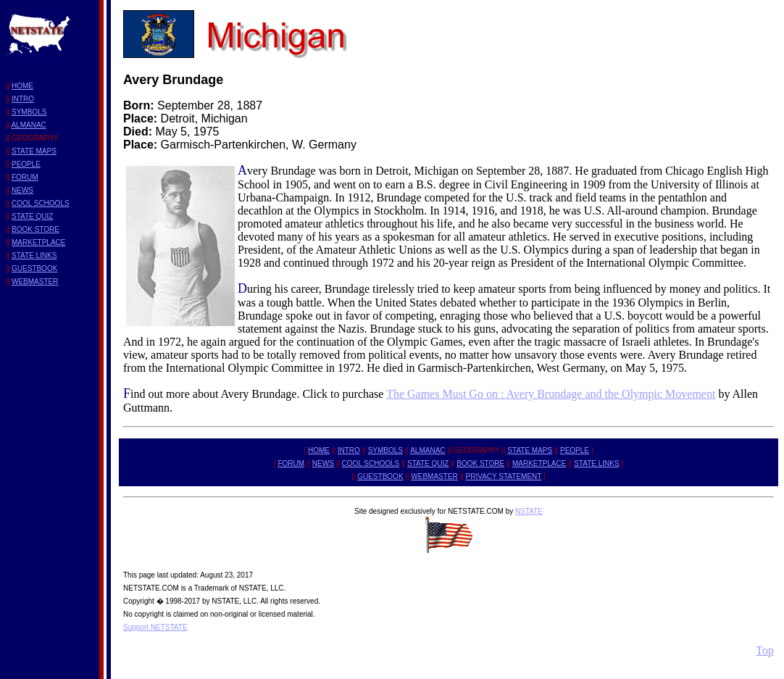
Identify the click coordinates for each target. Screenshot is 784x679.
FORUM (25, 177)
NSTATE (529, 511)
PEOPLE (26, 164)
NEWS (22, 190)
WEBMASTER (35, 282)
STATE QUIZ (32, 216)
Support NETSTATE (155, 627)
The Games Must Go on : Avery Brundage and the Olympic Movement (551, 394)
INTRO (23, 99)
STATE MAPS (34, 151)
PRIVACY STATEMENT (504, 476)
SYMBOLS (29, 112)
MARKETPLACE (38, 242)
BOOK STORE (36, 229)
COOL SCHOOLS (41, 203)
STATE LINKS (34, 255)
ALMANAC (28, 125)
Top (765, 650)
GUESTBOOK (34, 268)
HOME (22, 86)
